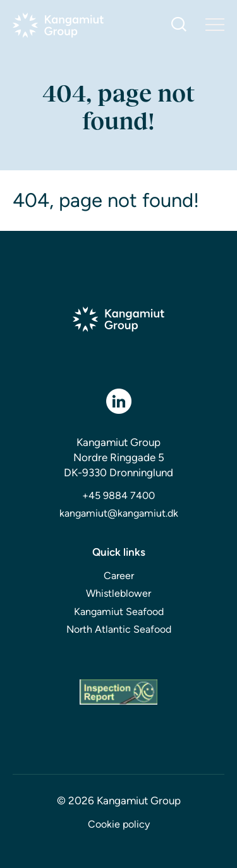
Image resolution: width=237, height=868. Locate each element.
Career (119, 576)
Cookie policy (119, 824)
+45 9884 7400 (118, 496)
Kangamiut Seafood (119, 612)
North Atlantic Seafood (119, 629)
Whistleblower (118, 593)
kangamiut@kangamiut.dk (119, 513)
